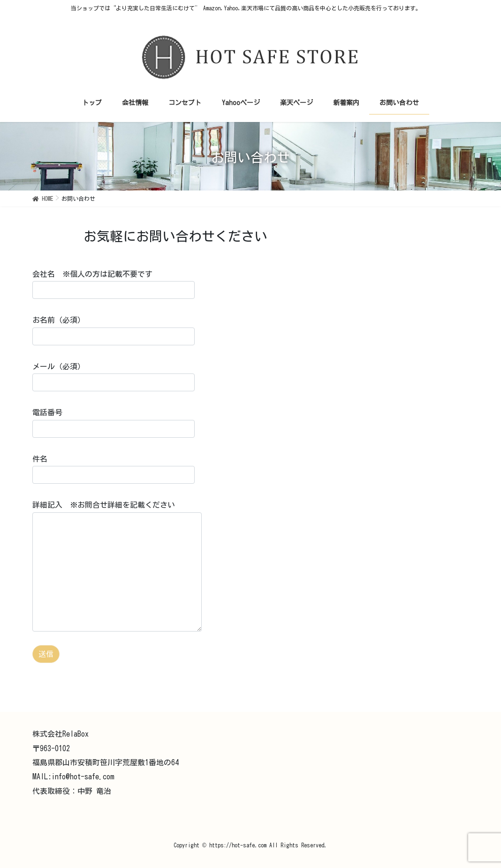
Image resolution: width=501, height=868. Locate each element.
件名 (114, 469)
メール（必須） (114, 377)
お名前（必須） (114, 331)
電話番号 (114, 423)
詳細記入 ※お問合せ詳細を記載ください (117, 566)
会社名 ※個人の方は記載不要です (114, 285)
